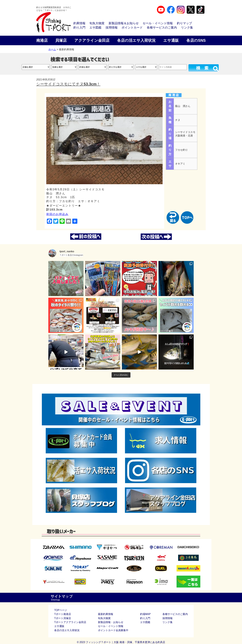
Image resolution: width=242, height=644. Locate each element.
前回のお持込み (57, 214)
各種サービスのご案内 (162, 28)
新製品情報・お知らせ (111, 622)
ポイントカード (132, 28)
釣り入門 (79, 28)
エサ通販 (171, 40)
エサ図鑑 (95, 28)
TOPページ (61, 610)
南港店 (42, 40)
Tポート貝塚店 (63, 618)
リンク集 (187, 28)
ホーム (52, 49)
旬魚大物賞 (97, 23)
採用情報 (112, 28)
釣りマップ (184, 23)
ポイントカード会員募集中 (113, 630)
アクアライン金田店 (92, 40)
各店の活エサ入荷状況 (136, 40)
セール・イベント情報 (158, 23)
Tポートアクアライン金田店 (70, 622)
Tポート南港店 (63, 614)
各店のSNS (196, 40)
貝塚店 (61, 40)
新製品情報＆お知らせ (124, 23)
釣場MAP (145, 614)
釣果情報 (79, 23)
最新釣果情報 (106, 614)
